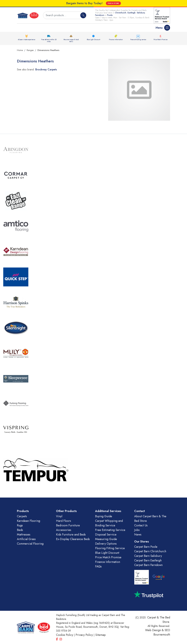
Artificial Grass (26, 539)
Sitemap (101, 635)
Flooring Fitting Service (110, 548)
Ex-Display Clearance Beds (73, 539)
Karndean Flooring (29, 521)
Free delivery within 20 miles (49, 40)
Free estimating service (138, 40)
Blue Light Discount (93, 40)
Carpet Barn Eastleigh (148, 560)
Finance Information (116, 40)
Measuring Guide (106, 539)
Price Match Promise (161, 40)
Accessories (64, 530)
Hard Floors (64, 521)
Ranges (30, 50)
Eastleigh (132, 13)
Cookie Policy (65, 635)
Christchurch (121, 13)
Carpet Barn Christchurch (150, 551)
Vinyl (59, 516)
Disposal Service (106, 535)
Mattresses (24, 535)
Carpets (22, 516)
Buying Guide (104, 516)
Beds (20, 530)
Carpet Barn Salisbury (148, 556)
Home (20, 50)
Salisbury (141, 13)
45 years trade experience (27, 40)
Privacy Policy (84, 635)
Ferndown (100, 15)
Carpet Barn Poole (146, 547)
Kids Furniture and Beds (71, 535)
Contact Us (141, 525)
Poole (110, 15)
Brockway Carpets (46, 69)
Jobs (137, 530)
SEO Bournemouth (162, 632)
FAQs (98, 566)
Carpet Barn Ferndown (148, 565)
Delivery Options (106, 544)
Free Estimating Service (110, 530)
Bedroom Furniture (68, 525)
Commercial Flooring (30, 544)
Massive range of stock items (71, 40)
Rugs (20, 525)
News (138, 535)
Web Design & (155, 630)
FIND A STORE (113, 3)
